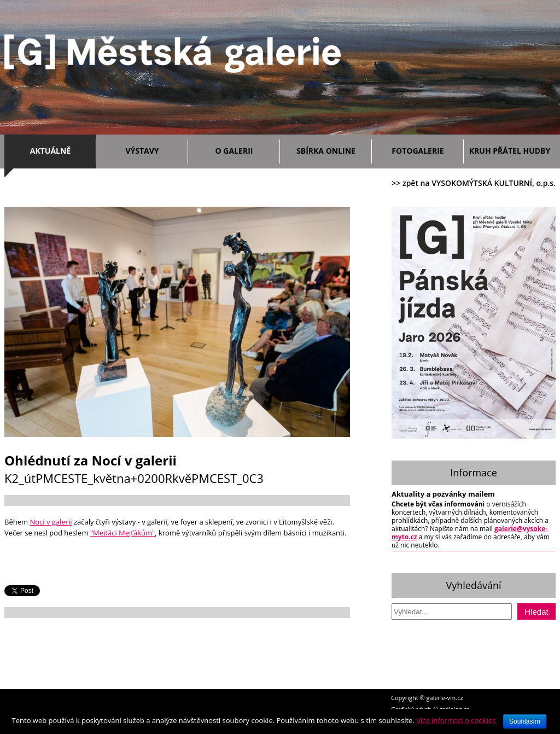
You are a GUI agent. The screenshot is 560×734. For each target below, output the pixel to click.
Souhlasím (525, 721)
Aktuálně (60, 149)
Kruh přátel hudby (510, 151)
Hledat (536, 612)
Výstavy (154, 149)
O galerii (245, 149)
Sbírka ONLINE (326, 151)
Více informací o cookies (456, 720)
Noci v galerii (51, 522)
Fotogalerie (418, 151)
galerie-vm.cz (445, 698)
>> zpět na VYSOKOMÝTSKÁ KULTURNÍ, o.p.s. (474, 183)
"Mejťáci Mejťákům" (122, 533)
